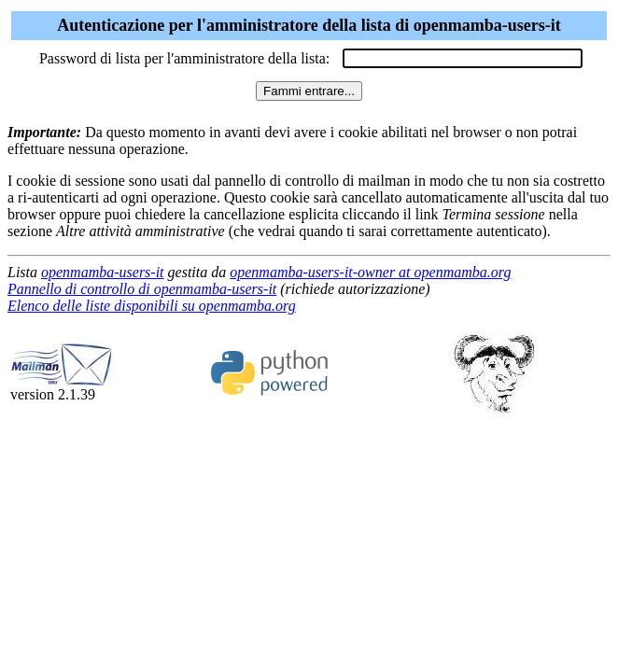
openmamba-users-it (103, 272)
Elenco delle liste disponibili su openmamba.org (152, 306)
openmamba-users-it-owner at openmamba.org (370, 272)
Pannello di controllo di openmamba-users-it (142, 289)
